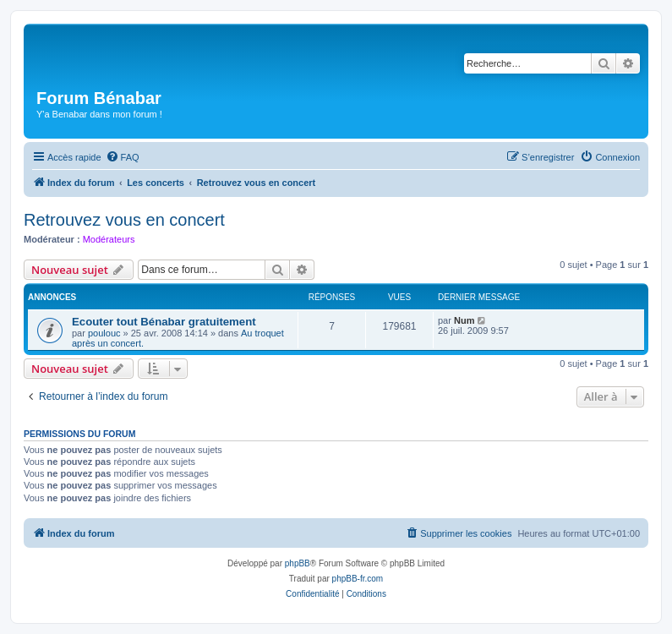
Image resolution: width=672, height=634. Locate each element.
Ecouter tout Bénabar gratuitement (164, 322)
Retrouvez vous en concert (124, 220)
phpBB (298, 563)
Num (464, 320)
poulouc (104, 333)
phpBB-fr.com (358, 579)
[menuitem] (123, 157)
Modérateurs (109, 239)
